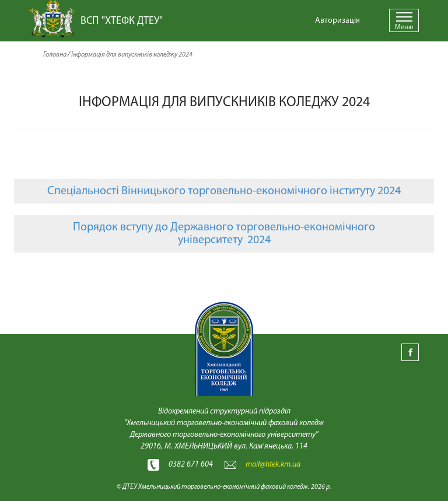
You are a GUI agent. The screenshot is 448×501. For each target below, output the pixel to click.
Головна (55, 55)
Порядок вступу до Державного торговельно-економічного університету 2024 (224, 234)
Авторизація (337, 21)
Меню (404, 27)
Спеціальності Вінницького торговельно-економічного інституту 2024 (224, 191)
